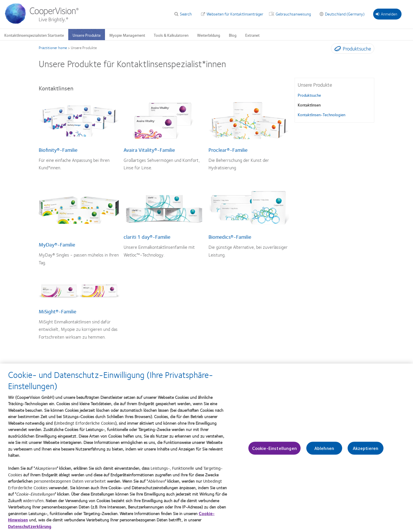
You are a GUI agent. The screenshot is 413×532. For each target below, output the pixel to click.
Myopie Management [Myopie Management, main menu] (127, 35)
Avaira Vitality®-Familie (149, 150)
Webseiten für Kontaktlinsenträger (235, 14)
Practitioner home (53, 48)
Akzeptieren (366, 449)
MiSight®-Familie (58, 311)
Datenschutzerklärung (30, 527)
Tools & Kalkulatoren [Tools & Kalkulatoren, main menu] (171, 35)
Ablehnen (324, 449)
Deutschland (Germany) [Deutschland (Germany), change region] (345, 14)
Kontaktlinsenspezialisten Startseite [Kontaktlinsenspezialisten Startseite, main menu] (34, 35)
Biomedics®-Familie (230, 237)
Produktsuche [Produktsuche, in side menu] (309, 95)
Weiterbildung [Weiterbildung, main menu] (209, 35)
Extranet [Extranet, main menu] (252, 35)
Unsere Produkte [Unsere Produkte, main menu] (87, 35)
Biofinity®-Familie (58, 150)
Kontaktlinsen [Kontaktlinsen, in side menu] (309, 105)
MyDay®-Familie (57, 244)
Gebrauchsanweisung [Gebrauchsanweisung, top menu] (293, 14)
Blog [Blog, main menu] (233, 35)
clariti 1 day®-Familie (147, 237)
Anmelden (386, 14)
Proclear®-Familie (228, 150)
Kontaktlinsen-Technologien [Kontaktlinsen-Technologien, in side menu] (322, 114)
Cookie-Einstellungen (274, 449)
